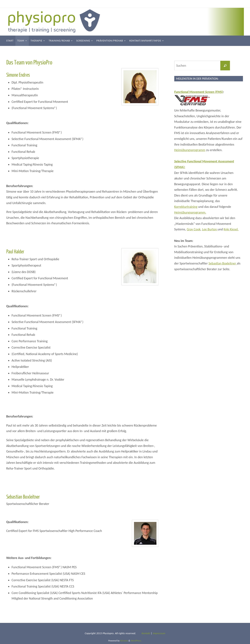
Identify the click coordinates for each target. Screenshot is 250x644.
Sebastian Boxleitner (223, 263)
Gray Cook (194, 229)
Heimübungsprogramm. (190, 212)
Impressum (159, 633)
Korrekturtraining (186, 207)
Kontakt (146, 633)
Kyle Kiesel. (231, 229)
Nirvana (124, 641)
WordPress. (136, 641)
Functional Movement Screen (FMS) (199, 92)
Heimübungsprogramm (190, 150)
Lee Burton (210, 229)
